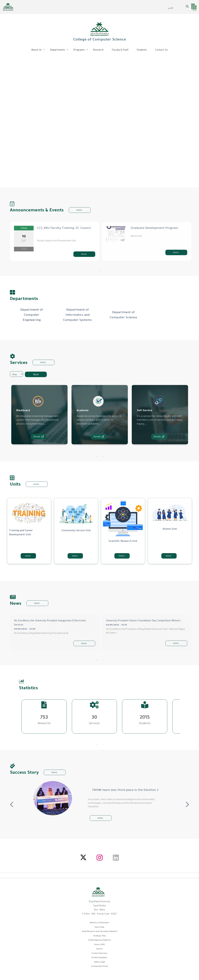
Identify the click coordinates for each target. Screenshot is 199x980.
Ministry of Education (99, 923)
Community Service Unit (76, 531)
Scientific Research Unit (123, 541)
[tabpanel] (55, 241)
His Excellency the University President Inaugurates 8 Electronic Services (50, 623)
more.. (80, 210)
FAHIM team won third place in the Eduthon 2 (125, 790)
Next (187, 803)
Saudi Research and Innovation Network (99, 932)
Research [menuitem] (98, 50)
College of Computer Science (99, 32)
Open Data (99, 927)
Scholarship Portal (99, 967)
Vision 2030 (99, 945)
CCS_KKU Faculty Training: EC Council (64, 228)
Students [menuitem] (142, 50)
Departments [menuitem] (58, 51)
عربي (171, 8)
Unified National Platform (99, 940)
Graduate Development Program (154, 228)
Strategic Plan (99, 936)
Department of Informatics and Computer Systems (77, 315)
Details (39, 437)
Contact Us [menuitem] (161, 50)
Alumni (99, 949)
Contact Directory (99, 954)
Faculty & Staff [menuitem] (120, 50)
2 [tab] (102, 456)
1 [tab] (99, 271)
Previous (12, 803)
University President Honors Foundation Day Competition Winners (143, 621)
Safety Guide (99, 962)
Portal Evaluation (99, 958)
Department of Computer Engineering (32, 315)
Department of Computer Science (123, 315)
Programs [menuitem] (79, 51)
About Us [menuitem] (37, 51)
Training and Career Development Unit (21, 533)
